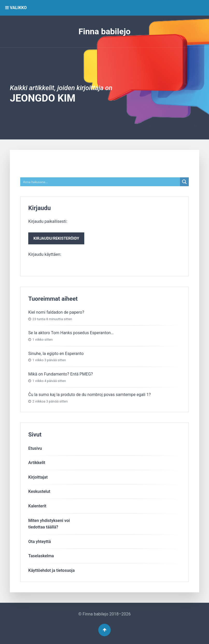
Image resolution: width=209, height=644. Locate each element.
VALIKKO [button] (16, 8)
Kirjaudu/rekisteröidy (56, 238)
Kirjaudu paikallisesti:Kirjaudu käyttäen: (56, 238)
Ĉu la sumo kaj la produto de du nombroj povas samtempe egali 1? (89, 395)
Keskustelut (39, 491)
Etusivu (35, 448)
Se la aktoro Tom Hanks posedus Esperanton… (71, 333)
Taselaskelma (41, 556)
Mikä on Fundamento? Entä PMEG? (61, 374)
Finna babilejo (105, 31)
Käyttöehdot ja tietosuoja (51, 570)
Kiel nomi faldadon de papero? (56, 312)
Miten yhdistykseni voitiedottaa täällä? (49, 524)
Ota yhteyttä (40, 542)
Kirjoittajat (38, 477)
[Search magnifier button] (184, 182)
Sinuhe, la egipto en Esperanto (56, 354)
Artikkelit (37, 463)
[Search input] (100, 182)
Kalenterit (37, 506)
